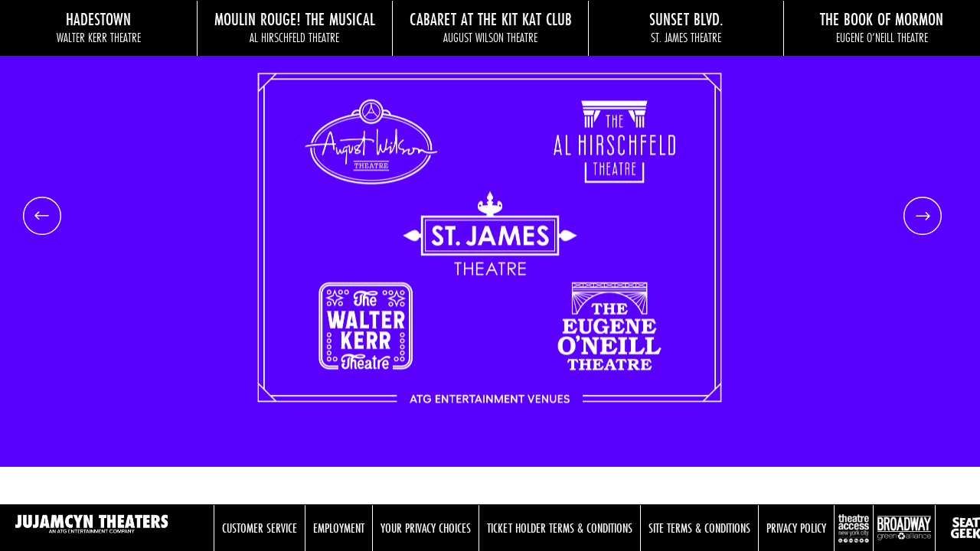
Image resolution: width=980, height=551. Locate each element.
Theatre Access (854, 528)
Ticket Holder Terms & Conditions (560, 528)
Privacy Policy (796, 528)
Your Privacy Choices (426, 528)
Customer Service (260, 528)
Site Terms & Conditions (699, 528)
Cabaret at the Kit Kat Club (490, 27)
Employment (339, 528)
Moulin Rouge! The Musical (295, 27)
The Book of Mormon (882, 27)
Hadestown (99, 27)
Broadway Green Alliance (904, 528)
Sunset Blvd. (686, 27)
